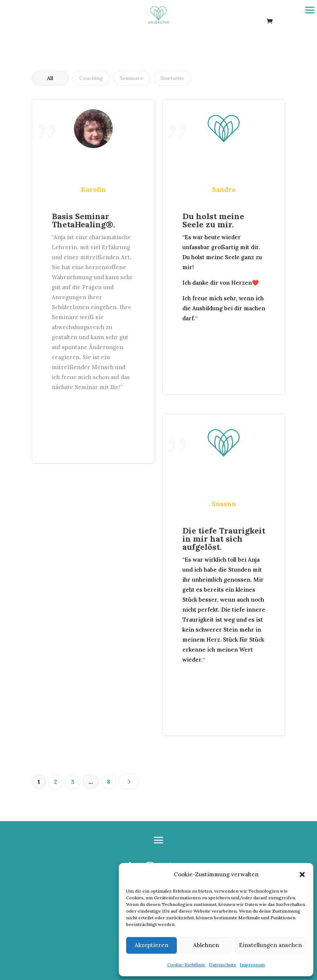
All (50, 78)
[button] (302, 874)
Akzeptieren (151, 945)
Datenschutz (222, 965)
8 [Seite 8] (109, 782)
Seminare (131, 78)
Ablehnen (206, 945)
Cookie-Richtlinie (186, 965)
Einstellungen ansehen (270, 945)
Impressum (252, 965)
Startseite (172, 78)
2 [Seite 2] (55, 782)
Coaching (91, 78)
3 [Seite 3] (73, 782)
